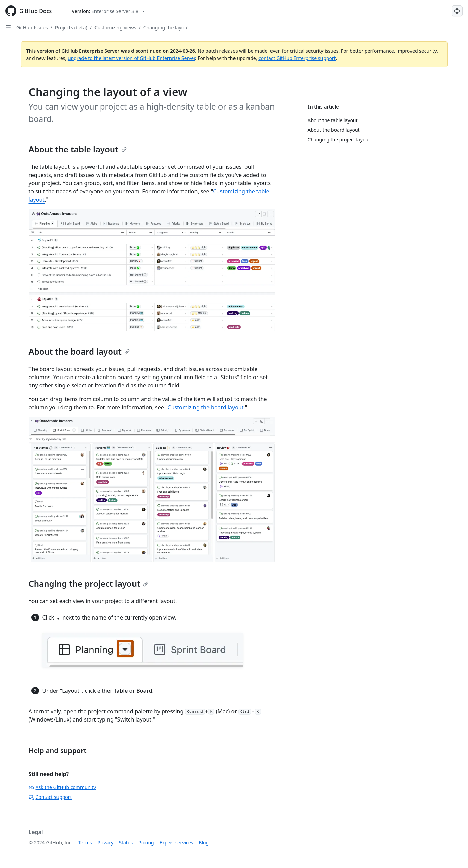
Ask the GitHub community (62, 787)
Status (126, 843)
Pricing (146, 843)
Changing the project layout (89, 583)
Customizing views (115, 28)
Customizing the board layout (206, 407)
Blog (204, 843)
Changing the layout (166, 28)
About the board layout (79, 351)
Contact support (50, 797)
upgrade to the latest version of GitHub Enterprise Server (131, 58)
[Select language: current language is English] (457, 11)
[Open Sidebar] (8, 27)
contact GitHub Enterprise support (297, 58)
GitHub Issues (32, 28)
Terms (85, 843)
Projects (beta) (71, 28)
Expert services (176, 843)
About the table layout (78, 149)
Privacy (106, 843)
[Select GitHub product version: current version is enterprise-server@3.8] (108, 11)
